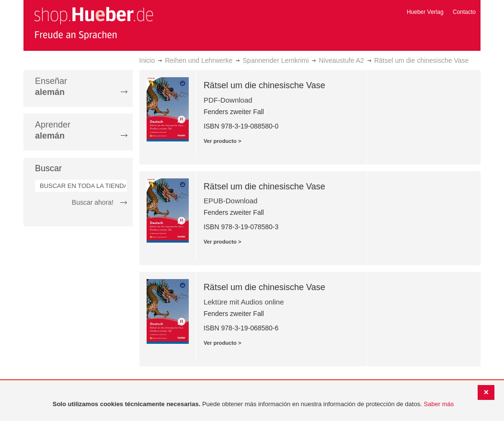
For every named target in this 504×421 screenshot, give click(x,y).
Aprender (53, 130)
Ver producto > (223, 141)
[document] (253, 404)
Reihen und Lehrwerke (199, 60)
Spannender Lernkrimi (276, 60)
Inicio (147, 60)
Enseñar (51, 87)
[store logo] (93, 23)
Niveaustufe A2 (342, 60)
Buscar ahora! (93, 202)
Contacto (464, 12)
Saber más (439, 404)
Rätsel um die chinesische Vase (264, 85)
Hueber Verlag (425, 12)
